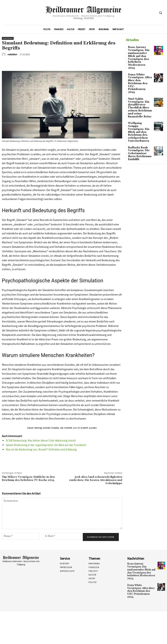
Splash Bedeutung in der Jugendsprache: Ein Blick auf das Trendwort (46, 445)
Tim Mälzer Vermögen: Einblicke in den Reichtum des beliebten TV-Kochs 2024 (28, 479)
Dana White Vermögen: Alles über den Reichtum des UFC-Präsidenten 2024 (139, 71)
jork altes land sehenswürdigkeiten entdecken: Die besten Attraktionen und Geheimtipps (96, 480)
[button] (160, 13)
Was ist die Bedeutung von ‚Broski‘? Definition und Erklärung (41, 449)
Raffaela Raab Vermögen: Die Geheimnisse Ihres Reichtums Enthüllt (139, 126)
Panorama (8, 38)
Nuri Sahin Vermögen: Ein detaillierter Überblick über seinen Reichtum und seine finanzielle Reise (140, 90)
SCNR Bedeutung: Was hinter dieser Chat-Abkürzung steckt (41, 440)
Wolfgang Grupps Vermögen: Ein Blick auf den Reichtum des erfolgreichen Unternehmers (139, 110)
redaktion (12, 54)
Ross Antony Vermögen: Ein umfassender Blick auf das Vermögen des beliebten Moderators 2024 (139, 53)
